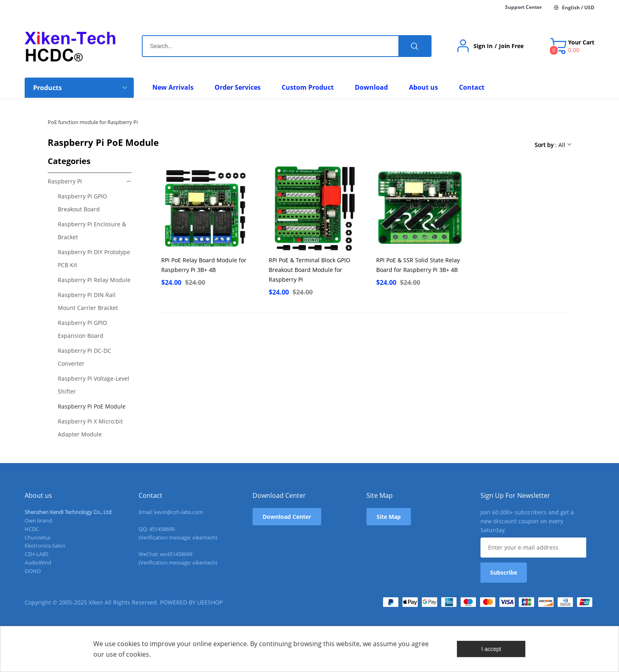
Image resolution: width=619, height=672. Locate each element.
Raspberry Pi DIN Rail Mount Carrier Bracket (88, 301)
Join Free (511, 46)
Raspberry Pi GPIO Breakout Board (82, 203)
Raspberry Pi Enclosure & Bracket (92, 231)
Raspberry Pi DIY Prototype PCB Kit (94, 258)
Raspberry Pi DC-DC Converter (84, 357)
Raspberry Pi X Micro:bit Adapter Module (90, 428)
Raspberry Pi (65, 181)
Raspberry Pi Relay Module (94, 280)
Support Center (523, 7)
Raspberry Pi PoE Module (92, 406)
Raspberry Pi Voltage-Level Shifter (94, 385)
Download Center (287, 517)
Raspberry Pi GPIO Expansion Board (82, 329)
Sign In (483, 46)
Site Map (389, 517)
